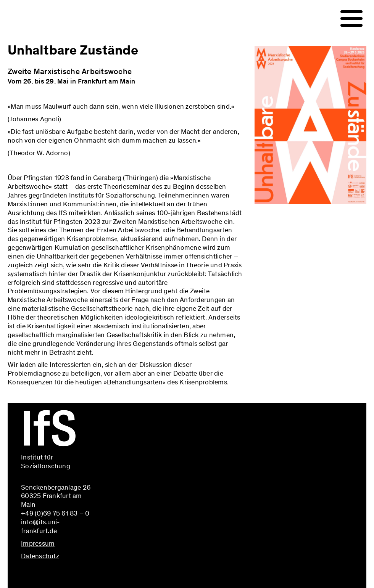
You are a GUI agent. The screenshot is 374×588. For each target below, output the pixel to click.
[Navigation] (351, 19)
